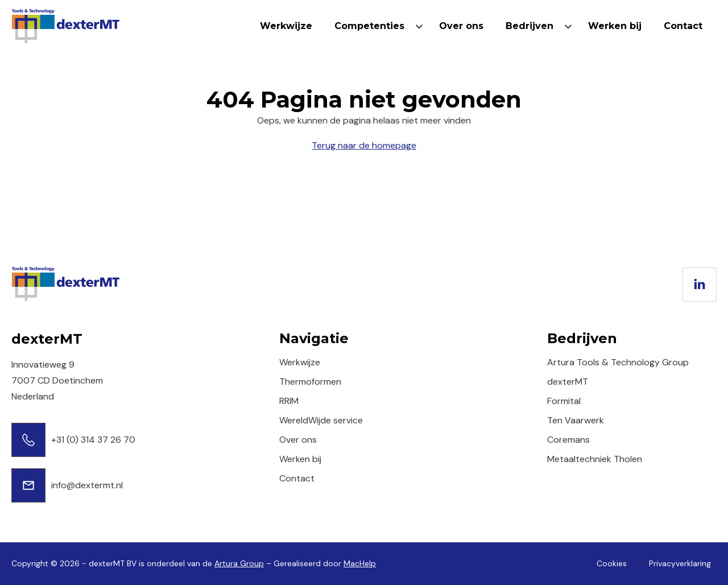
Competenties (369, 26)
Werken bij (615, 26)
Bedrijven (530, 26)
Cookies (612, 563)
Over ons (461, 26)
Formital (564, 401)
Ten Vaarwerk (576, 420)
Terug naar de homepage (364, 145)
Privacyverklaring (680, 563)
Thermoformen (310, 382)
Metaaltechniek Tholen (595, 459)
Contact (683, 26)
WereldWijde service (321, 420)
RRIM (289, 401)
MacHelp (360, 563)
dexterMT (568, 382)
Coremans (568, 440)
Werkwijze (286, 26)
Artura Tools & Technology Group (618, 362)
